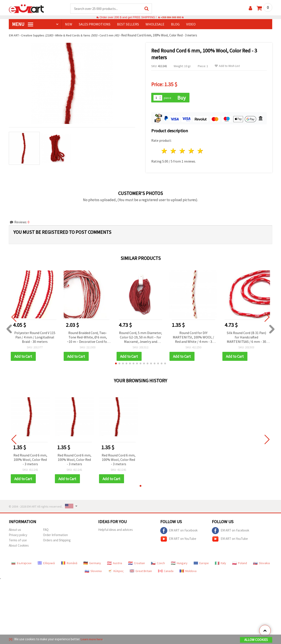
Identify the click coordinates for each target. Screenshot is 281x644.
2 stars (174, 151)
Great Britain (141, 572)
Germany (92, 564)
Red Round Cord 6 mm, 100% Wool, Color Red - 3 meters (30, 460)
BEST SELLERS (128, 24)
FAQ (46, 530)
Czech (158, 564)
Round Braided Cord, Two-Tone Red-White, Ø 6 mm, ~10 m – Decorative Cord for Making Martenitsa (88, 338)
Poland (240, 564)
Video (191, 24)
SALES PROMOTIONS (95, 24)
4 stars (191, 151)
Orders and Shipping (57, 541)
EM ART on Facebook (179, 531)
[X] (11, 639)
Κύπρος (116, 572)
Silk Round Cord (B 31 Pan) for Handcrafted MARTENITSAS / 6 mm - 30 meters (246, 338)
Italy (221, 564)
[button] (116, 364)
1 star (165, 151)
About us (15, 530)
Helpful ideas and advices (115, 530)
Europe (201, 564)
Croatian (137, 564)
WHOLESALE (155, 24)
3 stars (183, 151)
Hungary (179, 564)
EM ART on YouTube (178, 540)
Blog (175, 24)
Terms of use (18, 541)
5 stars (200, 151)
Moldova (188, 572)
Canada (166, 572)
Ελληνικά (46, 564)
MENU (23, 24)
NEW (69, 24)
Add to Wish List (227, 66)
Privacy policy (18, 536)
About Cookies (19, 546)
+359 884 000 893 (171, 17)
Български (21, 564)
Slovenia (93, 572)
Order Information (55, 536)
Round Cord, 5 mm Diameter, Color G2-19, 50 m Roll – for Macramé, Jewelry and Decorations (140, 338)
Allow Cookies (256, 640)
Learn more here (92, 639)
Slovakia (261, 564)
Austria (115, 564)
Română (69, 564)
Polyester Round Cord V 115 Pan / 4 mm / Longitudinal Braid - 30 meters (35, 338)
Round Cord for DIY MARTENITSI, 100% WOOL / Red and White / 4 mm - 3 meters (193, 338)
